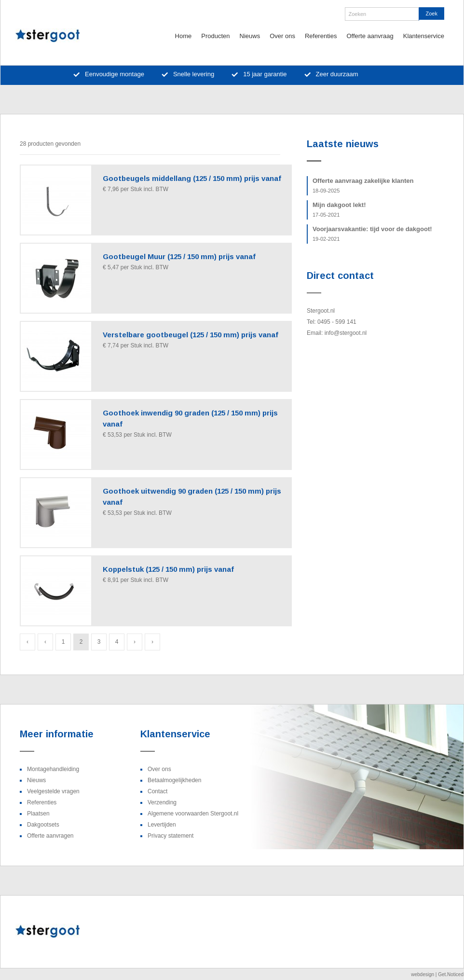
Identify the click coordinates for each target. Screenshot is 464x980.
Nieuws (250, 36)
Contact (157, 791)
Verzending (162, 802)
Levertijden (162, 825)
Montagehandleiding (53, 769)
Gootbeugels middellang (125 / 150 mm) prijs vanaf (192, 178)
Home (184, 36)
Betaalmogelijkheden (174, 780)
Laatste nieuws (343, 144)
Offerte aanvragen (50, 836)
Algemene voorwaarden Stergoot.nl (193, 814)
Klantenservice (424, 36)
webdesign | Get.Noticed (437, 974)
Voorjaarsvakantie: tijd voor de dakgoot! (372, 234)
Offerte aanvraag (370, 36)
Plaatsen (38, 814)
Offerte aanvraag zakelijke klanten (363, 185)
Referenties (321, 36)
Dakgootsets (43, 825)
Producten (215, 36)
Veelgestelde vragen (53, 791)
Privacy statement (171, 836)
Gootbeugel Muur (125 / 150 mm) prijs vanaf (179, 256)
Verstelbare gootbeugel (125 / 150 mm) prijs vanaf (191, 335)
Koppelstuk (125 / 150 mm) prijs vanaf (168, 569)
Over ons (282, 36)
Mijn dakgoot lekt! (339, 209)
